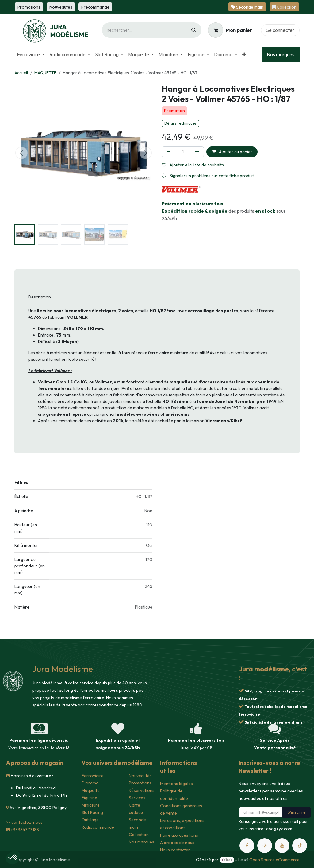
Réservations (142, 790)
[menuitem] (31, 54)
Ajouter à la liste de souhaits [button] (193, 165)
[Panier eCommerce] (230, 30)
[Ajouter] (197, 152)
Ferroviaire (93, 776)
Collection (139, 835)
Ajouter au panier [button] (232, 152)
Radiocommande (98, 827)
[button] (21, 153)
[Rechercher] (194, 30)
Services (137, 798)
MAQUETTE (45, 73)
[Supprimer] (168, 152)
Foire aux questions (179, 835)
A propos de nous (177, 843)
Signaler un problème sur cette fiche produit (208, 176)
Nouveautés (140, 776)
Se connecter (280, 30)
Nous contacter (175, 850)
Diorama (90, 783)
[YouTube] (282, 846)
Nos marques (281, 54)
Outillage (90, 820)
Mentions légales (176, 784)
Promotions (140, 783)
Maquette (91, 790)
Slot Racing (92, 812)
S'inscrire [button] (297, 812)
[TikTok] (300, 846)
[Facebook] (247, 846)
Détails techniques (180, 123)
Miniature (91, 805)
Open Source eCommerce (274, 860)
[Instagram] (265, 846)
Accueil (21, 73)
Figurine (89, 798)
